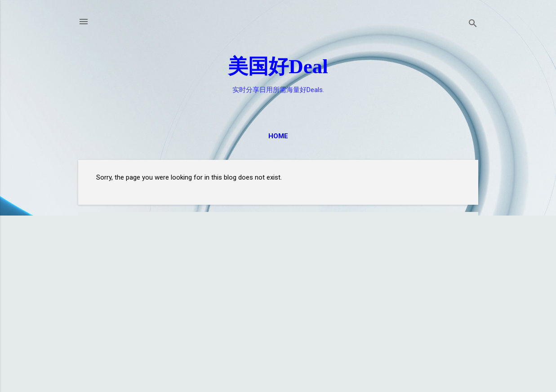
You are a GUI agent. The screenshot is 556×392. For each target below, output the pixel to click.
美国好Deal (278, 66)
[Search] (473, 24)
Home (278, 136)
